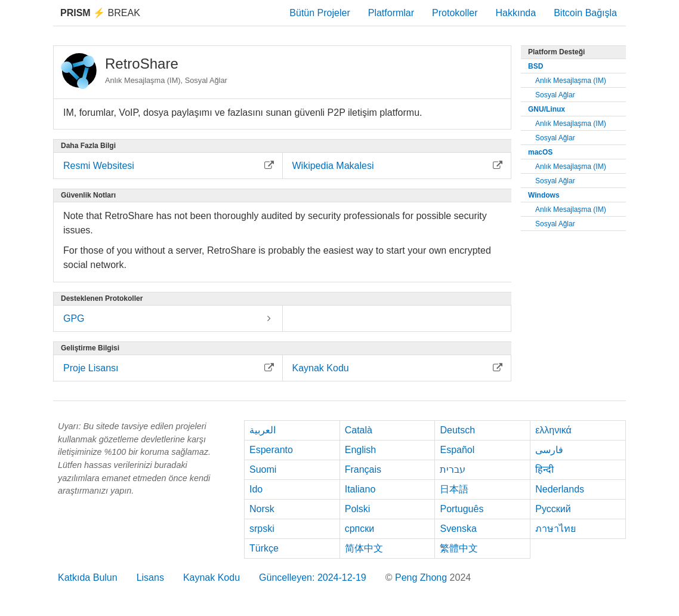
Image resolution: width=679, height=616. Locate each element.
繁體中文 (459, 548)
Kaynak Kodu (212, 577)
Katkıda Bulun (88, 577)
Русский (553, 509)
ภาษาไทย (555, 529)
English (360, 450)
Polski (358, 509)
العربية (263, 430)
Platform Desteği (556, 52)
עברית (453, 469)
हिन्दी (544, 469)
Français (363, 469)
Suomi (263, 469)
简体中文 (364, 548)
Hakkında (516, 13)
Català (359, 430)
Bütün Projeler (320, 13)
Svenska (458, 529)
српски (360, 529)
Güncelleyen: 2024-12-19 (313, 577)
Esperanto (271, 450)
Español (457, 450)
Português (462, 509)
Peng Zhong (422, 577)
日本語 (454, 489)
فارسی (549, 450)
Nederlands (560, 489)
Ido (256, 489)
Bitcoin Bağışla (585, 13)
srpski (262, 529)
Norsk (262, 509)
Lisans (150, 577)
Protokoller (455, 13)
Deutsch (457, 430)
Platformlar (391, 13)
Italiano (360, 489)
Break (100, 13)
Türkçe (264, 548)
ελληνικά (553, 430)
